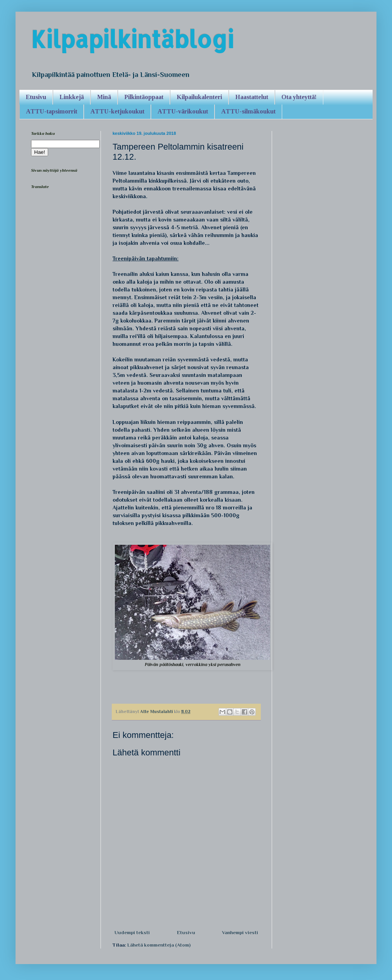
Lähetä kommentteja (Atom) (159, 945)
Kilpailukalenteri (199, 97)
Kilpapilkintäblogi (132, 39)
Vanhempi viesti (240, 932)
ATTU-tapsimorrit (52, 111)
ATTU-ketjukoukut (117, 111)
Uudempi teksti (132, 932)
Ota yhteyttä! (299, 97)
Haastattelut (252, 97)
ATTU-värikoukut (183, 111)
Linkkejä (72, 97)
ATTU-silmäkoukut (248, 111)
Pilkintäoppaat (144, 97)
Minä (104, 97)
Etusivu (36, 97)
